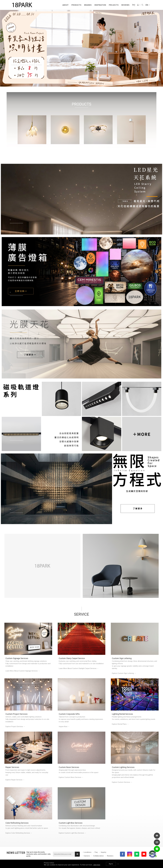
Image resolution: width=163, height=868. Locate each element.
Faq (96, 852)
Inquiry (104, 852)
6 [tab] (87, 81)
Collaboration (98, 856)
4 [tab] (83, 81)
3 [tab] (80, 81)
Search (142, 5)
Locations (87, 852)
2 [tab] (78, 81)
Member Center (138, 5)
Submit (77, 854)
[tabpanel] (81, 48)
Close (118, 864)
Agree (111, 864)
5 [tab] (85, 81)
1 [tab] (76, 81)
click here (97, 865)
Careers (87, 856)
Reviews (110, 856)
